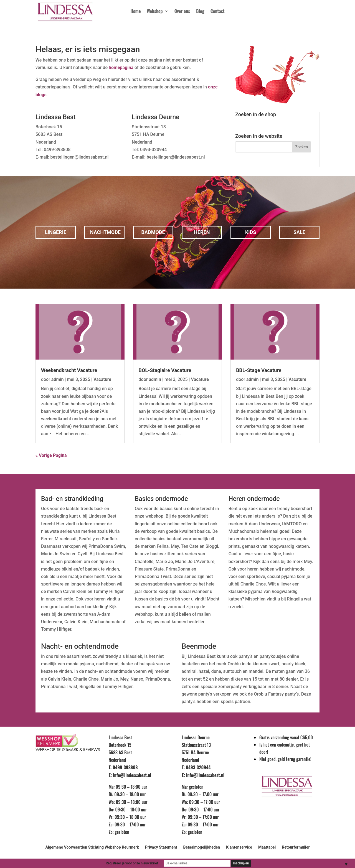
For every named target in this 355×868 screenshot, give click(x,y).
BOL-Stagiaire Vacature (165, 370)
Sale (299, 232)
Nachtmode (105, 232)
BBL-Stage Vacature (259, 370)
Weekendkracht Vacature (69, 370)
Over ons (182, 12)
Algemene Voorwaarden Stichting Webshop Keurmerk (92, 847)
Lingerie (56, 232)
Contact (218, 12)
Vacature (102, 379)
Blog (200, 12)
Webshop (155, 12)
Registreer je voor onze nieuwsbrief (132, 863)
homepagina (121, 68)
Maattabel (267, 847)
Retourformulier (296, 847)
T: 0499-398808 (123, 767)
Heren (202, 232)
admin (58, 379)
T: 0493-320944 (196, 767)
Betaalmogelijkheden (201, 847)
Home (135, 12)
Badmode (153, 232)
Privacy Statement (161, 847)
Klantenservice (239, 847)
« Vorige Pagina (51, 455)
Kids (251, 232)
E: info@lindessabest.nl (130, 775)
